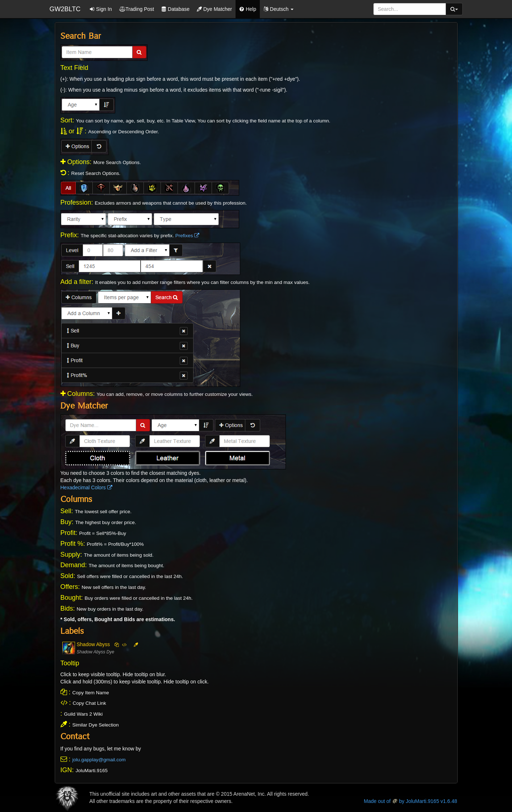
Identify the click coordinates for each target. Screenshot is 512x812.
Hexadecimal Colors (86, 487)
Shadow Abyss (93, 644)
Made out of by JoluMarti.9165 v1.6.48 (410, 801)
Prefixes (188, 236)
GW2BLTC (65, 9)
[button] (278, 9)
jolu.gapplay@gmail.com (99, 760)
